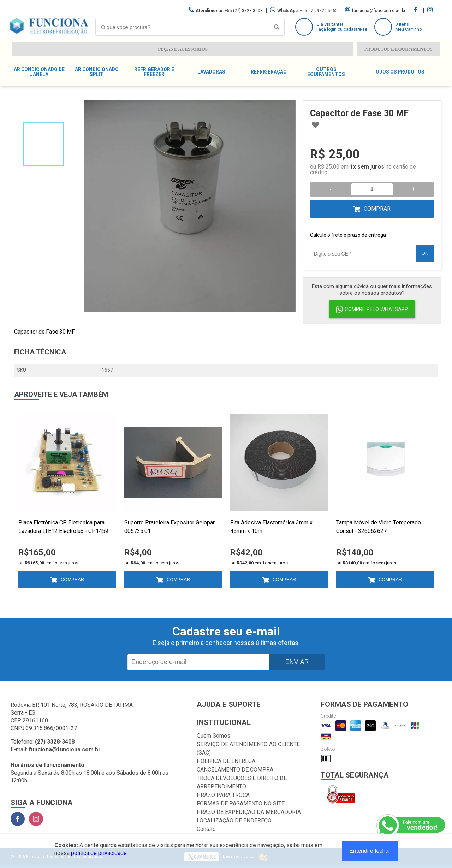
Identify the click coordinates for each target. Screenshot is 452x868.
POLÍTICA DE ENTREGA (226, 761)
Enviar (297, 662)
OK (425, 253)
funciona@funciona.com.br (379, 11)
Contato (206, 829)
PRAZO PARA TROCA (223, 795)
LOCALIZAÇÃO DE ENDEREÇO (234, 820)
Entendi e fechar (370, 851)
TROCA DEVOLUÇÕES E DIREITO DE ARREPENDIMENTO (242, 782)
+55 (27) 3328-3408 (244, 11)
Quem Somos (213, 736)
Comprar (377, 209)
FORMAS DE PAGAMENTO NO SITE (241, 804)
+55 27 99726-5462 (319, 11)
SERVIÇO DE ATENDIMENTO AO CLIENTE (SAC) (248, 748)
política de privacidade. (99, 853)
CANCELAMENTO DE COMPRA (235, 770)
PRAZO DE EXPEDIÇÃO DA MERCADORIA (249, 812)
